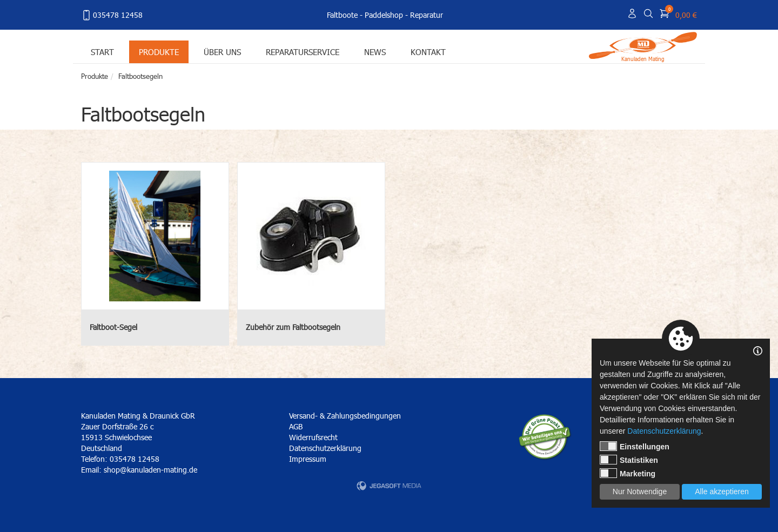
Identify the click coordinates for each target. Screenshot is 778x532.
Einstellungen (635, 446)
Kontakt (428, 52)
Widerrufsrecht (313, 437)
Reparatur (427, 15)
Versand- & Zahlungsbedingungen (345, 416)
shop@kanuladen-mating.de (150, 470)
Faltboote (342, 15)
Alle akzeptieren (722, 491)
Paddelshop (384, 15)
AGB (296, 426)
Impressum (308, 459)
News (375, 52)
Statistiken (629, 460)
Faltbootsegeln (140, 76)
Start (102, 52)
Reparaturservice (303, 52)
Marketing (628, 473)
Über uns (222, 52)
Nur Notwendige (640, 491)
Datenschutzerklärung (325, 448)
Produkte (159, 52)
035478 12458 (112, 15)
